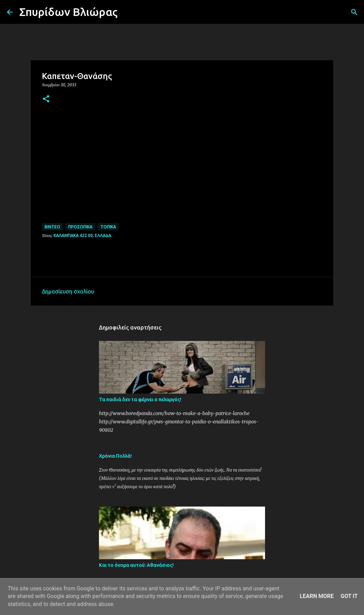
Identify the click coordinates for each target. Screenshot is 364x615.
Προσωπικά (80, 227)
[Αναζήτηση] (127, 12)
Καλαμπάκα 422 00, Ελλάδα (82, 235)
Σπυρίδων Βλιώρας (69, 12)
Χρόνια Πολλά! (115, 456)
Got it (349, 596)
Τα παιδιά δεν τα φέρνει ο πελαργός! (140, 399)
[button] (46, 99)
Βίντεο (52, 227)
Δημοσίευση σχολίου (68, 291)
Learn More (317, 596)
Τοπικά (108, 227)
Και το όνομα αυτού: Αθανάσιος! (136, 565)
